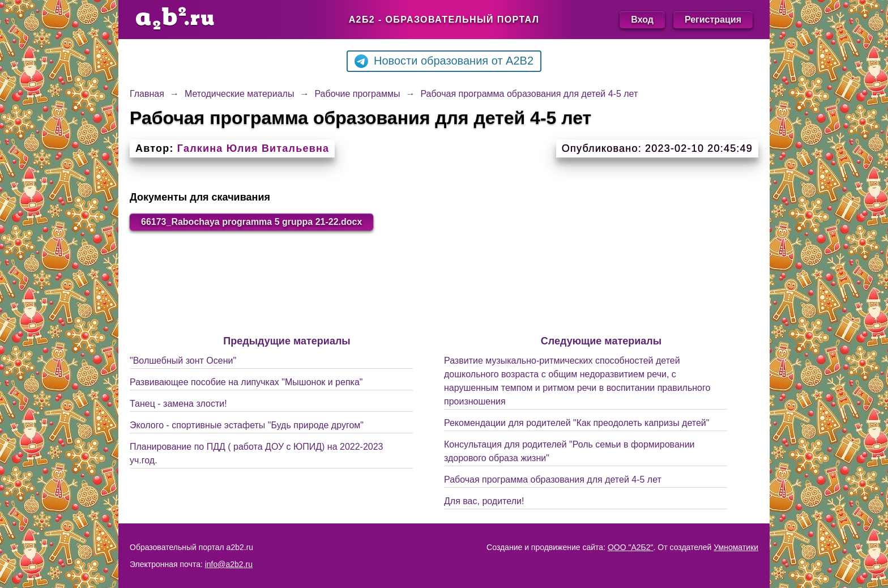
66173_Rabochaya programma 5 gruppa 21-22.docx (251, 222)
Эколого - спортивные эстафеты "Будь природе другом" (247, 425)
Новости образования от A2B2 (444, 61)
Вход (642, 20)
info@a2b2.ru (229, 564)
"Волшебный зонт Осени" (183, 361)
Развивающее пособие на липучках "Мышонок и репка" (246, 382)
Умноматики (736, 547)
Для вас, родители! (484, 501)
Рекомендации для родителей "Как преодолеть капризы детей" (577, 423)
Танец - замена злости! (178, 404)
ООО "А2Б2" (631, 547)
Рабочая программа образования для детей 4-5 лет (553, 480)
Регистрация (713, 20)
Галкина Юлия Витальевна (253, 148)
